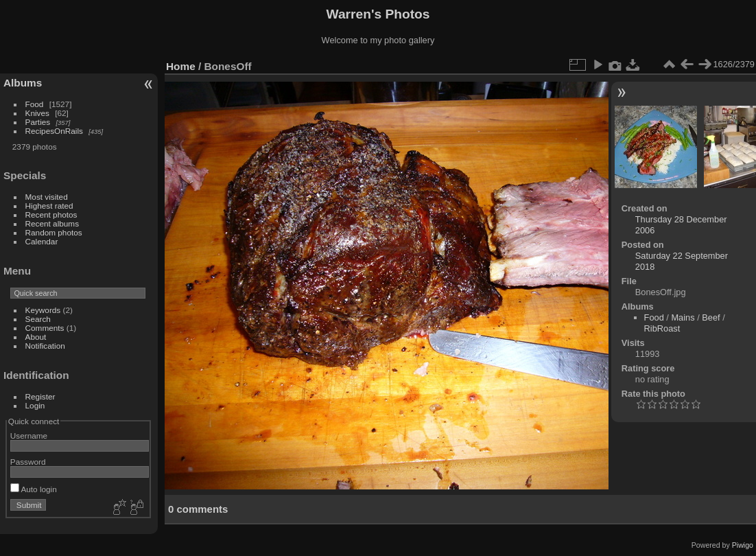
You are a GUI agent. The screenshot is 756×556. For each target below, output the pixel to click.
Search (38, 319)
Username (29, 436)
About (36, 337)
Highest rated (49, 206)
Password (28, 462)
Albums (23, 83)
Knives (37, 113)
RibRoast (662, 328)
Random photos (54, 232)
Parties (38, 122)
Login (35, 405)
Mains (683, 317)
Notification (45, 346)
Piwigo (743, 545)
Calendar (42, 241)
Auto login (34, 489)
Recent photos (51, 215)
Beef (711, 317)
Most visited (47, 197)
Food (35, 104)
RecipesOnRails (54, 131)
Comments (45, 328)
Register (40, 396)
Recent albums (52, 223)
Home (181, 66)
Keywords (43, 310)
